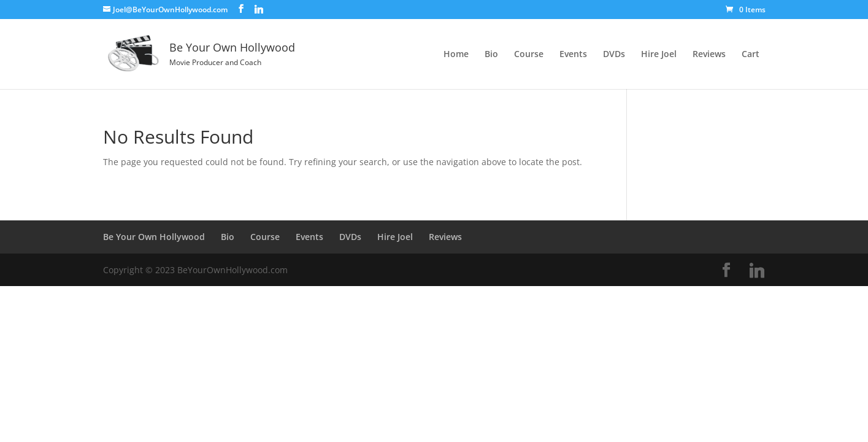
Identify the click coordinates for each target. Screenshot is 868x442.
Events (573, 55)
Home (456, 55)
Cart (751, 55)
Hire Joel (659, 55)
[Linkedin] (259, 9)
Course (529, 55)
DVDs (614, 55)
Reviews (709, 55)
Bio (491, 55)
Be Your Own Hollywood (154, 237)
